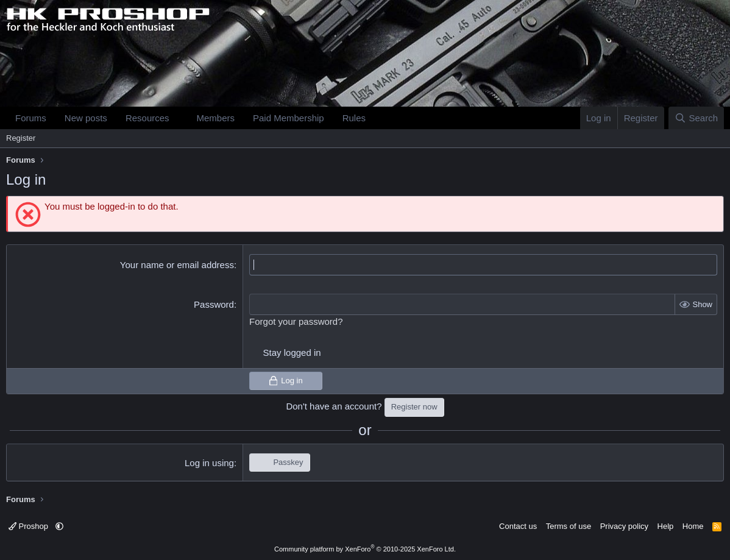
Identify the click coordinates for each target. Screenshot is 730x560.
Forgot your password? (296, 321)
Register (21, 138)
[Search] (696, 118)
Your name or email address (177, 265)
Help (666, 526)
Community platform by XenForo (365, 549)
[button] (179, 118)
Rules (354, 118)
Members (215, 118)
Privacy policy (624, 526)
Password (214, 304)
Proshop (30, 526)
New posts (86, 118)
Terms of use (569, 526)
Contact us (518, 526)
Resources (147, 118)
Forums (31, 118)
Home (693, 526)
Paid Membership (289, 118)
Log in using (209, 463)
